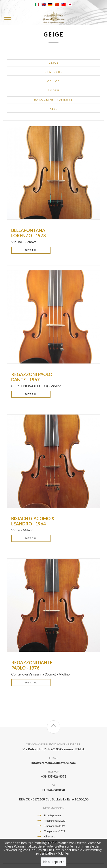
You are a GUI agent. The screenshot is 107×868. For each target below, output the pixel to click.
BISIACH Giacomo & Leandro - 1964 (33, 521)
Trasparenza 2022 (55, 831)
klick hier (62, 858)
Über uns (50, 836)
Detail (31, 250)
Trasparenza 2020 (55, 821)
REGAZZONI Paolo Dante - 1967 (32, 377)
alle (54, 109)
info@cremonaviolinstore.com (53, 763)
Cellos (53, 81)
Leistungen (51, 842)
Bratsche (53, 72)
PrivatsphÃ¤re (53, 815)
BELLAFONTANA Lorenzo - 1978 (29, 233)
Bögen (53, 90)
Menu (7, 17)
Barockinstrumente (53, 100)
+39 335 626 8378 (54, 776)
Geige (54, 63)
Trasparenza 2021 (55, 826)
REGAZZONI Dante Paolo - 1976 (32, 665)
